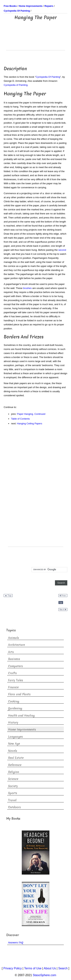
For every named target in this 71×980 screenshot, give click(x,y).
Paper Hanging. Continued (31, 414)
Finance (13, 687)
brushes (27, 288)
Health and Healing (21, 716)
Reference (15, 765)
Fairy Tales (16, 680)
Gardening (15, 708)
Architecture (17, 645)
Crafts (12, 673)
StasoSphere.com (45, 975)
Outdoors (14, 807)
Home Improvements (22, 730)
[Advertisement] (36, 41)
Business (14, 659)
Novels (13, 751)
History (13, 723)
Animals (14, 638)
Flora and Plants (19, 694)
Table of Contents (20, 419)
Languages (15, 737)
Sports (13, 793)
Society (13, 786)
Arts (11, 652)
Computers (15, 666)
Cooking (14, 701)
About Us (50, 968)
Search (63, 968)
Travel (12, 800)
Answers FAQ (16, 943)
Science (13, 779)
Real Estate (16, 758)
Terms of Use (33, 968)
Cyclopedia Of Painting (48, 77)
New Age (14, 744)
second (62, 250)
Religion (14, 772)
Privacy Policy (13, 968)
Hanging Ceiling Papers (30, 424)
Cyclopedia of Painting (16, 85)
